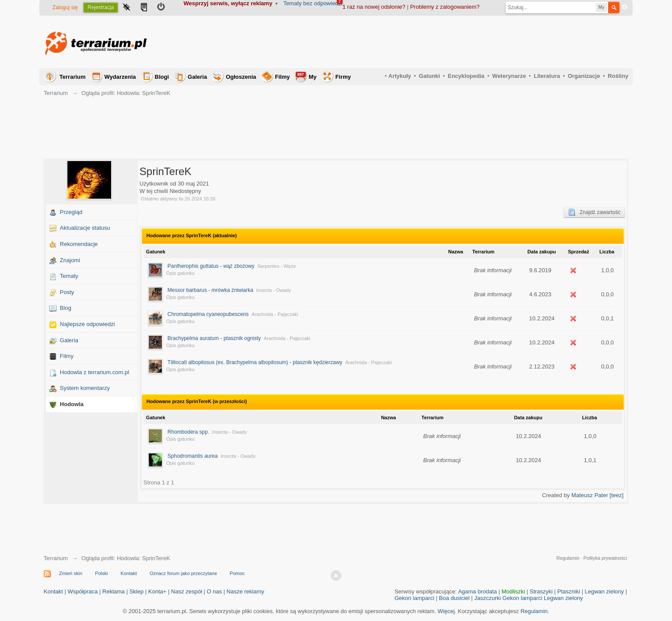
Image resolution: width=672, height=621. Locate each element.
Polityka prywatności (605, 558)
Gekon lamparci (415, 598)
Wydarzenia (120, 77)
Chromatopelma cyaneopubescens (208, 314)
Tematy (69, 276)
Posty (67, 292)
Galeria (197, 77)
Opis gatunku (180, 273)
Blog (66, 308)
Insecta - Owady (274, 290)
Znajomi (70, 260)
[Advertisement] (469, 42)
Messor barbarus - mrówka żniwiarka (210, 290)
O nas (214, 591)
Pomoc (237, 573)
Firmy (343, 77)
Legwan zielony (604, 591)
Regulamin (568, 558)
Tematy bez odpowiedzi (313, 3)
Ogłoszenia (241, 77)
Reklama (114, 591)
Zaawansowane (625, 7)
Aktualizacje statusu (85, 228)
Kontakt (129, 573)
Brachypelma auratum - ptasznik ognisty (214, 338)
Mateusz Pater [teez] (597, 495)
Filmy (283, 77)
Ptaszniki (569, 591)
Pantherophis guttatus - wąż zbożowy (211, 266)
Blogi (162, 77)
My (306, 76)
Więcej (446, 611)
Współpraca (83, 591)
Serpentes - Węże (276, 266)
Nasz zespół (187, 591)
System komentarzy (85, 388)
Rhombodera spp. (188, 432)
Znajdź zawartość (594, 212)
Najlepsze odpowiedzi (87, 324)
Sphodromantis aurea (193, 456)
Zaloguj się (65, 7)
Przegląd (71, 212)
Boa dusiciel (454, 598)
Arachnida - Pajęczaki (275, 314)
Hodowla (72, 404)
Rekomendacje (79, 244)
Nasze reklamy (245, 591)
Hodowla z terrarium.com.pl (94, 372)
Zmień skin (71, 573)
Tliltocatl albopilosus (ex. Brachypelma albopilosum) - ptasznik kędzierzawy (255, 362)
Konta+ (157, 591)
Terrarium (73, 77)
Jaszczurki (488, 598)
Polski (101, 573)
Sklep (137, 591)
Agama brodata (478, 591)
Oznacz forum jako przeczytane (183, 573)
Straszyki (541, 591)
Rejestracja (101, 7)
